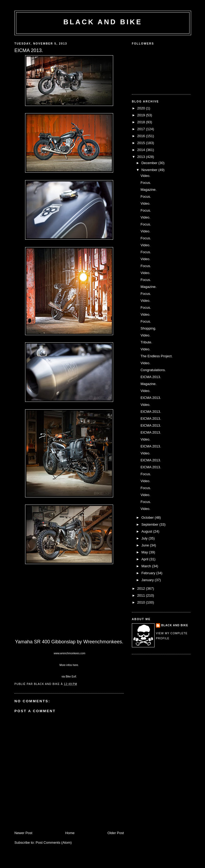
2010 (142, 602)
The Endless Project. (156, 356)
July (145, 538)
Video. (145, 176)
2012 (142, 588)
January (148, 580)
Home (70, 833)
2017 (142, 129)
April (145, 559)
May (145, 552)
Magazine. (148, 190)
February (149, 573)
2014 (142, 150)
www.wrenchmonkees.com (69, 653)
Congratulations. (153, 370)
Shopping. (148, 328)
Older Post (116, 833)
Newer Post (23, 833)
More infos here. (69, 665)
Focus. (146, 183)
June (146, 545)
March (147, 566)
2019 (142, 115)
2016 (142, 136)
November (150, 170)
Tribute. (146, 342)
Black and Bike (103, 22)
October (148, 518)
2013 (142, 157)
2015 (142, 143)
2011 (142, 595)
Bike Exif (71, 677)
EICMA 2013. (151, 377)
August (147, 531)
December (150, 163)
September (150, 524)
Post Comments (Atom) (54, 843)
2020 (142, 108)
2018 (142, 122)
